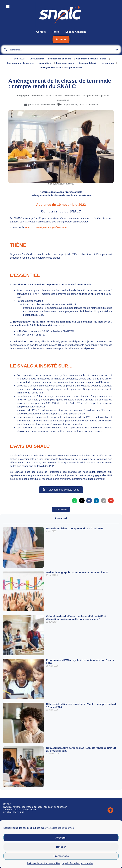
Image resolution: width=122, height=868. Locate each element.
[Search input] (61, 49)
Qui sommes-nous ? (15, 821)
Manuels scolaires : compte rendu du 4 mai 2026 (75, 528)
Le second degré (89, 63)
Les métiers (46, 63)
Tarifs (56, 32)
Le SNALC (20, 59)
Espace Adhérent (76, 32)
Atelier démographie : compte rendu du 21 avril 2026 (77, 572)
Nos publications (74, 67)
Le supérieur (108, 63)
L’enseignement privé (50, 67)
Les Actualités (37, 59)
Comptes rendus (69, 104)
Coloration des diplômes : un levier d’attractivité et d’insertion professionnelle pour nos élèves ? (76, 618)
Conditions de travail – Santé (92, 59)
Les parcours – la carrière (21, 63)
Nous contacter (13, 826)
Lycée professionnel (88, 104)
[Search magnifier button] (5, 49)
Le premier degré (66, 63)
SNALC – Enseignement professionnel (46, 227)
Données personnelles (18, 859)
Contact (41, 32)
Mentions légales (15, 848)
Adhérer (61, 39)
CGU (9, 853)
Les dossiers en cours (60, 59)
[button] (75, 501)
